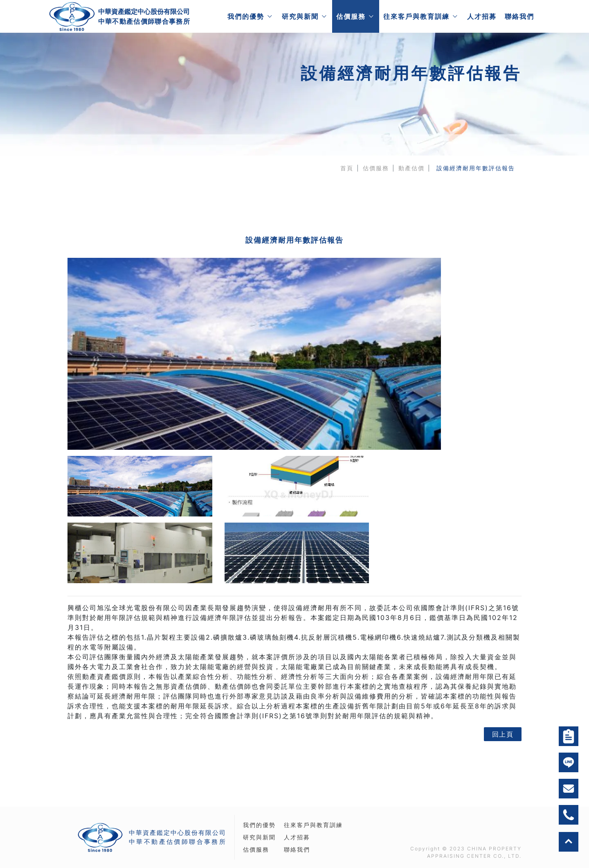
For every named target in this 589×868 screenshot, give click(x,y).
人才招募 (481, 16)
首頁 (347, 168)
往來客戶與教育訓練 (416, 16)
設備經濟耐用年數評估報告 (476, 168)
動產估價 (411, 168)
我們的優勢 (245, 16)
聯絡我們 (519, 16)
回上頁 (503, 746)
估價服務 (351, 16)
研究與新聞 (300, 16)
